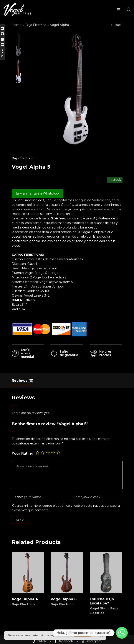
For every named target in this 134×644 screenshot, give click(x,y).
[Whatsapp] (122, 633)
